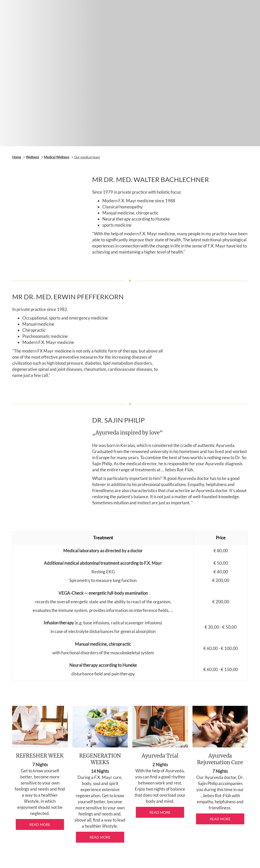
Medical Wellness (57, 157)
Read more (40, 824)
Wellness (32, 157)
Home (17, 157)
